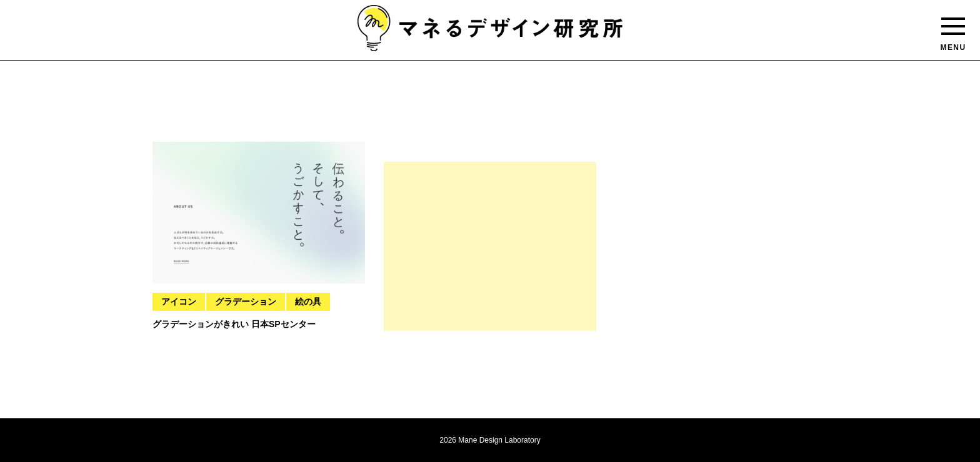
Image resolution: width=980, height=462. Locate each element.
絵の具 (308, 302)
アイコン (179, 302)
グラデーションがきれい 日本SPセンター (234, 324)
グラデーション (246, 302)
